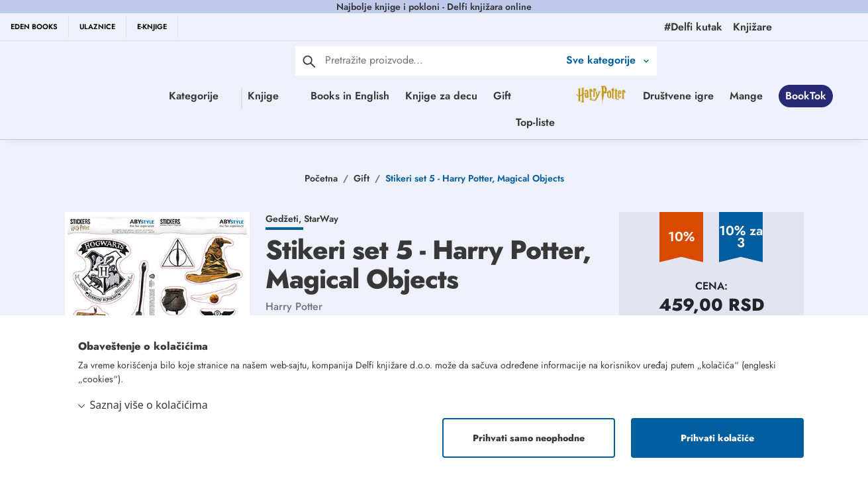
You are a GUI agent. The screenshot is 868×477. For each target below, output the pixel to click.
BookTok (512, 122)
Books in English (401, 96)
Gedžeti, (285, 219)
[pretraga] (309, 61)
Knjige (263, 96)
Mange (453, 122)
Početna (321, 178)
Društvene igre (385, 122)
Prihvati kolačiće (717, 438)
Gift (553, 96)
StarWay (321, 219)
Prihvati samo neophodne (529, 438)
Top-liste (639, 122)
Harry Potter (294, 306)
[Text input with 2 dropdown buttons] (442, 60)
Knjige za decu (492, 96)
